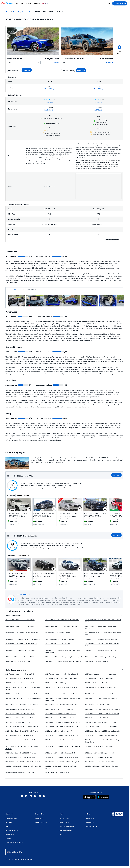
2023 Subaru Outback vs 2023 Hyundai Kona (101, 718)
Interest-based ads (66, 830)
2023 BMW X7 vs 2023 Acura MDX (97, 661)
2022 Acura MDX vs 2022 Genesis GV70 (19, 735)
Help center (90, 818)
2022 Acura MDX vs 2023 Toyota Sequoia (100, 753)
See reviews (49, 103)
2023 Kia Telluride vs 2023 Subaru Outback (101, 722)
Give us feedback (92, 826)
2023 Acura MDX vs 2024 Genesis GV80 (20, 657)
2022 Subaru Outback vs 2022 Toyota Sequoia (62, 735)
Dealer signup (40, 818)
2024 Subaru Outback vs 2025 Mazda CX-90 (101, 639)
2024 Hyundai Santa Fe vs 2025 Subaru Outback (23, 694)
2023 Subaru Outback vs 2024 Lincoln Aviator (22, 731)
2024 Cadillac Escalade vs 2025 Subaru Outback (102, 687)
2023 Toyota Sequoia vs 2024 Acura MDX (20, 713)
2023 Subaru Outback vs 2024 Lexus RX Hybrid (102, 713)
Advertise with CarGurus (14, 842)
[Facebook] (22, 797)
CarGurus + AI (25, 594)
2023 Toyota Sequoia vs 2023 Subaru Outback (102, 727)
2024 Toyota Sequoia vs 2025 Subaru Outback (62, 674)
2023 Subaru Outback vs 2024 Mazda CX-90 (61, 705)
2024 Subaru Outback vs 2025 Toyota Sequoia (22, 633)
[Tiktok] (44, 797)
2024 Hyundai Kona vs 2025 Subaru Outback (61, 687)
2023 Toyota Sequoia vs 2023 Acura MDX (20, 626)
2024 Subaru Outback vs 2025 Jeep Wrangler (21, 650)
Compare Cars (27, 12)
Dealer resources (41, 822)
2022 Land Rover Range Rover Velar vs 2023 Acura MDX (103, 634)
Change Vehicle (14, 70)
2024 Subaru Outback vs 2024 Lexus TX (59, 633)
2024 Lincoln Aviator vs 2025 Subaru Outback (102, 683)
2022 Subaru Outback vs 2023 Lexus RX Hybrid (62, 762)
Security (62, 834)
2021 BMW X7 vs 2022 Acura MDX (57, 773)
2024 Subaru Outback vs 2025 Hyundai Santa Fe (23, 639)
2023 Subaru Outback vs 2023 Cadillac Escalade (63, 718)
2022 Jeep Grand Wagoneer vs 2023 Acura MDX (62, 619)
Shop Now (27, 70)
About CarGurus (11, 818)
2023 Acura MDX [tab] (13, 290)
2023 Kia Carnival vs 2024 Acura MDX (19, 722)
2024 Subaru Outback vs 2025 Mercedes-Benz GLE (63, 661)
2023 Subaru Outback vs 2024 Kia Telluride (61, 713)
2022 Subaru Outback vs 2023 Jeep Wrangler (101, 735)
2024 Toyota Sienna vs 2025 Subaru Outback (61, 694)
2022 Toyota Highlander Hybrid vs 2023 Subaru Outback (22, 747)
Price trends (10, 834)
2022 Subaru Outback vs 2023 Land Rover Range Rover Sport (103, 741)
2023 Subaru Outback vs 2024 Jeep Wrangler (101, 698)
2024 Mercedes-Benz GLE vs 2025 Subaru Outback (23, 698)
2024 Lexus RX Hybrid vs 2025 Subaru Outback (62, 678)
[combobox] (15, 852)
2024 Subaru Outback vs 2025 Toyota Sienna (21, 644)
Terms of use (64, 818)
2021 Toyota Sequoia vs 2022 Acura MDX (20, 773)
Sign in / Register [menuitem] (120, 3)
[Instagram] (35, 797)
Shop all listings (49, 89)
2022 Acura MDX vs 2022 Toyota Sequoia (100, 746)
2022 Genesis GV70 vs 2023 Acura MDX (19, 661)
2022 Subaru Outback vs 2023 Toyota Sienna (101, 762)
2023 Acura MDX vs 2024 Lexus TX (58, 644)
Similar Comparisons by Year (64, 670)
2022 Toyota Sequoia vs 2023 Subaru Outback (22, 740)
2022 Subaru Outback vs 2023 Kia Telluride (21, 753)
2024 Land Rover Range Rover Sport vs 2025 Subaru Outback (24, 688)
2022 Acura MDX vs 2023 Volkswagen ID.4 (20, 757)
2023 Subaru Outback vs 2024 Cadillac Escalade (63, 722)
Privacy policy (64, 822)
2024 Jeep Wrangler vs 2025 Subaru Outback (101, 674)
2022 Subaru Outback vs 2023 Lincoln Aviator (62, 757)
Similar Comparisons (64, 615)
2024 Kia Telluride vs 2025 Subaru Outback (101, 694)
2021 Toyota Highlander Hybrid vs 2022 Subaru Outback (62, 767)
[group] (17, 301)
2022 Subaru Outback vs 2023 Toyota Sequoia (62, 740)
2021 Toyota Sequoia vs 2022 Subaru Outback (102, 766)
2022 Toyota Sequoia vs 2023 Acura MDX (20, 619)
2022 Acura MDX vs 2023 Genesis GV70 (59, 731)
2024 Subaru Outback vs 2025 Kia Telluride (101, 650)
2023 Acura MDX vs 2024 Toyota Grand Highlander (103, 657)
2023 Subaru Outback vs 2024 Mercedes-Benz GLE (63, 727)
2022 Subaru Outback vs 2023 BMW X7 (99, 757)
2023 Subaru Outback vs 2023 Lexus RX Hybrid (22, 705)
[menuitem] (17, 3)
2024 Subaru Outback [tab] (28, 290)
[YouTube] (31, 797)
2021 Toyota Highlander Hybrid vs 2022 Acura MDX (23, 766)
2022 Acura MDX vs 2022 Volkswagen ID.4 (60, 753)
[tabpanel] (64, 301)
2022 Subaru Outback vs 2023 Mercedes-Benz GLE (23, 762)
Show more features (113, 240)
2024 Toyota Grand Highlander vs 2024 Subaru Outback (102, 627)
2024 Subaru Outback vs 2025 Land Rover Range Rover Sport (63, 651)
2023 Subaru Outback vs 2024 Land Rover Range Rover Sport (63, 699)
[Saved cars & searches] (109, 3)
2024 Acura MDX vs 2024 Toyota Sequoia (60, 683)
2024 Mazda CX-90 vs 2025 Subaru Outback (21, 683)
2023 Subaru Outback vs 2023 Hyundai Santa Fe (103, 709)
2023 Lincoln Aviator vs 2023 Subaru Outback (22, 727)
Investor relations (12, 830)
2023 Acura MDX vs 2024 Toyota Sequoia (60, 639)
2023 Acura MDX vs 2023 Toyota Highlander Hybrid (64, 657)
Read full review (49, 110)
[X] (26, 797)
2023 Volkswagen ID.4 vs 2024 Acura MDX (20, 709)
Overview (55, 62)
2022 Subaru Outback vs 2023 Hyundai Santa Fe (63, 746)
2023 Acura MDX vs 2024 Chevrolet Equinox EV (62, 626)
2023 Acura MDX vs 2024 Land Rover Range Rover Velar (103, 621)
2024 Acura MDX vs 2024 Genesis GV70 (19, 678)
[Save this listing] (29, 509)
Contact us (90, 822)
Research (16, 12)
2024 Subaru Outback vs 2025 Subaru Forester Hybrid (102, 645)
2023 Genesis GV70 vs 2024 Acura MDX (59, 709)
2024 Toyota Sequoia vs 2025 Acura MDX (20, 674)
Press (7, 826)
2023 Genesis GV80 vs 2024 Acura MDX (20, 718)
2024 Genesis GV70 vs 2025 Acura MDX (99, 678)
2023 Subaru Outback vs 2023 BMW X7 (99, 705)
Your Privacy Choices (67, 826)
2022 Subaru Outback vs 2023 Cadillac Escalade (102, 731)
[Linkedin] (40, 797)
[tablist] (64, 290)
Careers (8, 838)
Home (8, 12)
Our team (9, 822)
